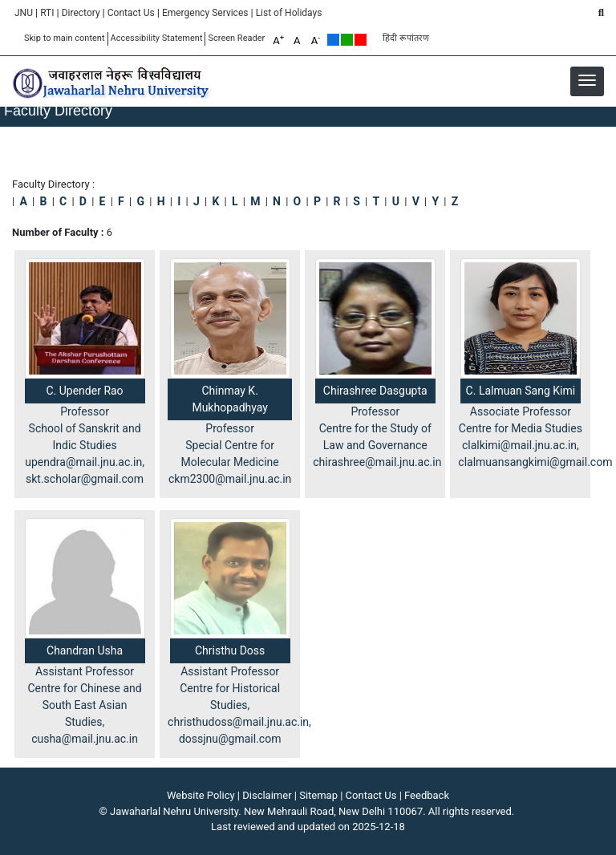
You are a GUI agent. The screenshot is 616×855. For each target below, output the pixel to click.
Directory (81, 13)
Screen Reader (236, 38)
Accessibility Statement (157, 38)
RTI (47, 13)
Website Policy (201, 795)
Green (347, 40)
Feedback (427, 795)
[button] (587, 80)
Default (333, 40)
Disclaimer (267, 795)
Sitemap (318, 795)
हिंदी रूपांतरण (406, 38)
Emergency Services (205, 13)
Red (361, 40)
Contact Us (131, 13)
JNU (24, 13)
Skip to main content (65, 38)
